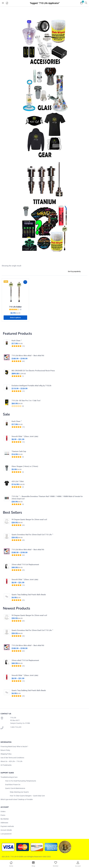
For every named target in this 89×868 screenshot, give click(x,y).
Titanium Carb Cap (19, 451)
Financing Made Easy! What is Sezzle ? (14, 747)
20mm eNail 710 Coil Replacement (25, 565)
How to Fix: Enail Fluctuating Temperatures (21, 781)
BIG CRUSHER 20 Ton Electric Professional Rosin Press (33, 371)
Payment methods (7, 826)
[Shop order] (77, 271)
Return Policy (5, 750)
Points (3, 815)
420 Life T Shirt (18, 481)
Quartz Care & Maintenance (15, 788)
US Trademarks (6, 765)
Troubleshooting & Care (9, 777)
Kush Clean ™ (17, 341)
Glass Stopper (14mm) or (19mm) (25, 466)
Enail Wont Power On (13, 785)
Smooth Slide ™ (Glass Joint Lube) (25, 436)
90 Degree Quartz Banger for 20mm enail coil (29, 520)
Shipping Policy (6, 754)
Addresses (4, 823)
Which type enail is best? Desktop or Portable (17, 799)
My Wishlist (5, 819)
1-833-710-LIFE (16, 727)
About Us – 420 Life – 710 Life (11, 761)
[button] (81, 3)
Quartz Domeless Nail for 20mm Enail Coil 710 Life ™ (32, 535)
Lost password (6, 834)
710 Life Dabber (15, 307)
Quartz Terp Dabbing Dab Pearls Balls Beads (29, 595)
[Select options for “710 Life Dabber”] (15, 318)
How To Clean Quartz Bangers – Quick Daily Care (27, 796)
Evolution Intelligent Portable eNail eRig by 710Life (31, 386)
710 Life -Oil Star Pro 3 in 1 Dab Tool (26, 401)
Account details (6, 830)
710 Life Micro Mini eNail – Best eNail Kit (28, 356)
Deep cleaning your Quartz (19, 792)
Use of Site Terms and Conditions (12, 758)
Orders (3, 811)
